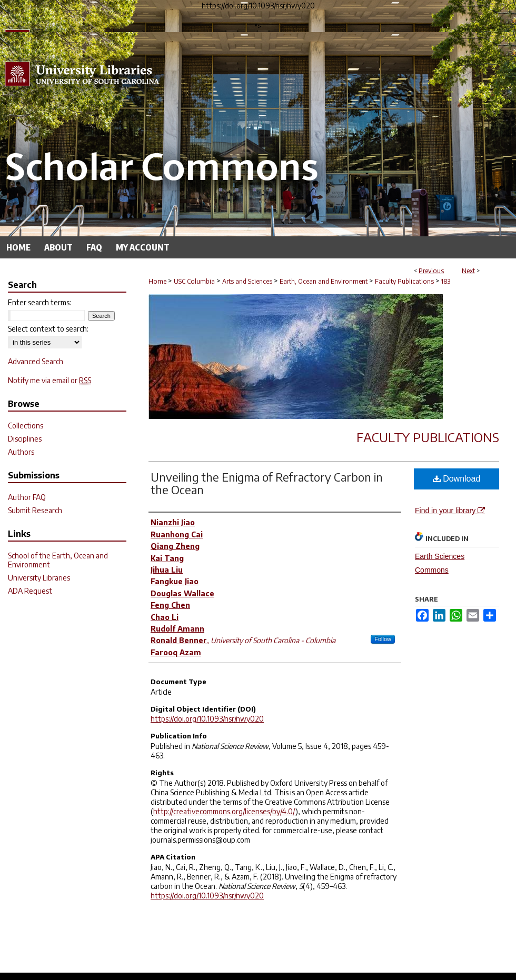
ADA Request (30, 591)
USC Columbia (194, 281)
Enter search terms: (39, 302)
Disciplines (25, 439)
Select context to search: (48, 329)
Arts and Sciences (247, 281)
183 (446, 281)
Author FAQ (27, 497)
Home (157, 281)
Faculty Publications (404, 281)
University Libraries (39, 578)
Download (457, 479)
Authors (21, 452)
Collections (26, 426)
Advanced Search (36, 361)
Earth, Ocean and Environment (324, 281)
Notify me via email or (49, 380)
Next (468, 271)
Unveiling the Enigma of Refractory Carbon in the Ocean (267, 483)
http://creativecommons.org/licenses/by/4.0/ (224, 811)
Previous (431, 271)
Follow (383, 639)
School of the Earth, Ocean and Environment (58, 560)
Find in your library (450, 511)
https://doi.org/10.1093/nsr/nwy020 (207, 719)
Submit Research (35, 510)
